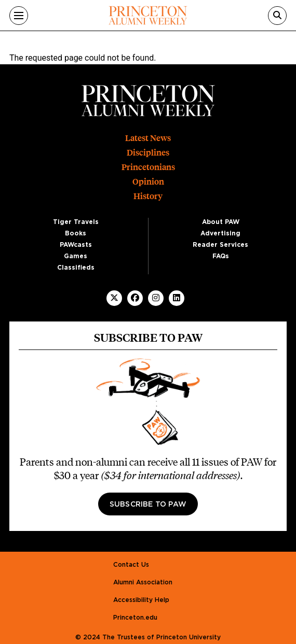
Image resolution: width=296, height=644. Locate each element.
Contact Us (131, 565)
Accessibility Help (141, 600)
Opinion (148, 182)
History (148, 196)
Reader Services (220, 245)
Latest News (148, 138)
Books (76, 233)
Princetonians (148, 167)
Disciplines (148, 153)
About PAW (221, 222)
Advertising (220, 233)
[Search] (277, 16)
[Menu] (19, 16)
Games (76, 256)
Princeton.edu (135, 618)
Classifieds (76, 268)
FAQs (221, 256)
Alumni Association (143, 582)
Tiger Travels (76, 222)
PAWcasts (76, 245)
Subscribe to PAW (148, 505)
